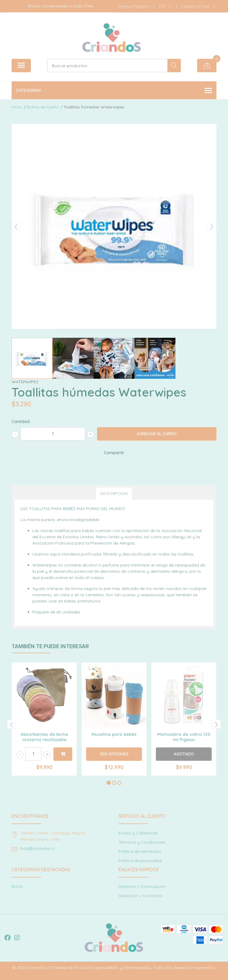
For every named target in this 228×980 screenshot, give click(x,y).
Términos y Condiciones (142, 842)
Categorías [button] (114, 91)
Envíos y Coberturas (138, 833)
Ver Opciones (114, 754)
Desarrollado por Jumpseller (114, 974)
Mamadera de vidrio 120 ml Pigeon (184, 737)
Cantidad (21, 422)
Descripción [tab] (114, 493)
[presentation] (16, 226)
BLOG (17, 886)
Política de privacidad (140, 861)
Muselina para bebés (114, 734)
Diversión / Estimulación (142, 886)
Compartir (114, 453)
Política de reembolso (140, 851)
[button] (165, 6)
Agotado (184, 754)
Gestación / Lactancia (140, 896)
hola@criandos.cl (38, 848)
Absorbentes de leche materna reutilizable (44, 737)
